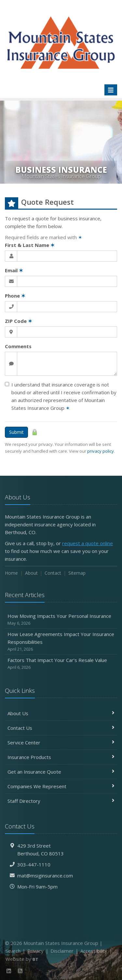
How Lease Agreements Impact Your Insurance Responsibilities (61, 642)
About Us (61, 713)
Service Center (61, 742)
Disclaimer (62, 951)
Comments (18, 346)
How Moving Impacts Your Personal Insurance (61, 620)
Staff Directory (61, 801)
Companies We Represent (61, 786)
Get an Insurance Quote (61, 772)
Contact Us (61, 728)
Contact (53, 573)
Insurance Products (61, 757)
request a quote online (88, 543)
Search (13, 951)
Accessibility (94, 951)
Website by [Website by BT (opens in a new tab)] (22, 959)
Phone (15, 296)
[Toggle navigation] (111, 90)
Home (11, 573)
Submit (16, 432)
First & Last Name (30, 245)
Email (14, 270)
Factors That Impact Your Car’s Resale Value (61, 664)
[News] (20, 971)
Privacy (35, 951)
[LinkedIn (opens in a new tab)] (9, 971)
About (31, 573)
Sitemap (77, 573)
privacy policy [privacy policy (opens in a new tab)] (101, 451)
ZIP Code (19, 321)
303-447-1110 (34, 864)
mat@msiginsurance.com (45, 876)
